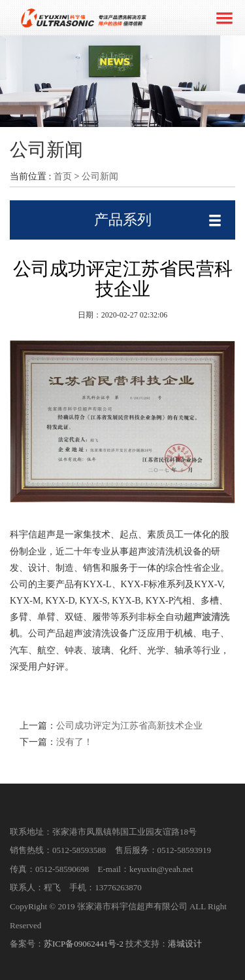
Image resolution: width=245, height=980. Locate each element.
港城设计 (185, 944)
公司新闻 (100, 176)
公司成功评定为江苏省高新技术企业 (129, 726)
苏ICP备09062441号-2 (84, 944)
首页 (63, 176)
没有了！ (74, 742)
